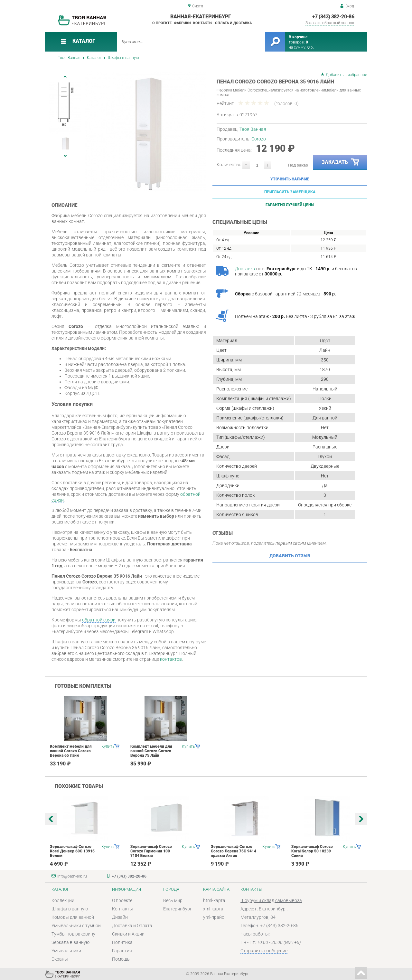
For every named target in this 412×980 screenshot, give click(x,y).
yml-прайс (214, 917)
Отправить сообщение (264, 951)
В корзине (298, 37)
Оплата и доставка (233, 23)
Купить (108, 746)
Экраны (60, 959)
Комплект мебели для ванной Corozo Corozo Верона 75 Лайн (151, 751)
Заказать (341, 162)
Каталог (94, 58)
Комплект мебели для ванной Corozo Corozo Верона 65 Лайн (71, 751)
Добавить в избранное (346, 75)
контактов (171, 659)
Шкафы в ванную (123, 58)
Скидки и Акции (128, 934)
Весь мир (173, 900)
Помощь (121, 959)
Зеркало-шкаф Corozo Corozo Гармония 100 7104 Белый (151, 851)
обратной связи (99, 620)
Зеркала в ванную (70, 942)
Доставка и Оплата (132, 926)
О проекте (162, 23)
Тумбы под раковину (73, 934)
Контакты (203, 23)
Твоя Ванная (69, 58)
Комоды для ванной (73, 917)
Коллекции (63, 900)
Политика (122, 942)
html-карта (214, 900)
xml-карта (213, 909)
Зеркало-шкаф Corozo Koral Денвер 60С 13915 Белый (72, 851)
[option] (146, 131)
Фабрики (182, 23)
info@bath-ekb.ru (72, 876)
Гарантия (122, 951)
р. (311, 47)
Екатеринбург (178, 909)
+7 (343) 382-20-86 (333, 17)
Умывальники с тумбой (76, 926)
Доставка (245, 269)
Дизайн (120, 917)
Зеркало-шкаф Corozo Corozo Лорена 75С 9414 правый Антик (234, 851)
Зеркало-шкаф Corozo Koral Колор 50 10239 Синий (312, 851)
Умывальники (66, 951)
